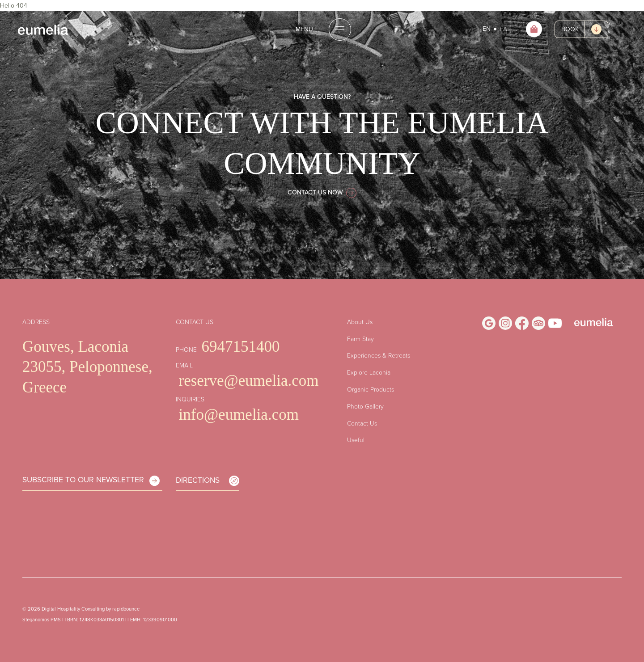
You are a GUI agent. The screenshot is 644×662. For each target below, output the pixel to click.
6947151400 (241, 347)
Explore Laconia (369, 372)
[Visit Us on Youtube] (555, 323)
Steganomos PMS (42, 620)
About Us (360, 322)
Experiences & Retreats (379, 355)
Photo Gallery (365, 406)
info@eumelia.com (239, 415)
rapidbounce (126, 609)
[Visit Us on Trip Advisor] (538, 323)
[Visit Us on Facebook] (522, 323)
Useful (356, 440)
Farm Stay (360, 339)
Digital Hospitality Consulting (73, 609)
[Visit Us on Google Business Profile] (489, 323)
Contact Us (362, 423)
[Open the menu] (322, 30)
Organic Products (371, 389)
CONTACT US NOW (322, 192)
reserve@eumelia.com (249, 381)
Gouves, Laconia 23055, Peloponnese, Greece (87, 367)
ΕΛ (503, 29)
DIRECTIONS (208, 480)
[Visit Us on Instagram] (505, 323)
